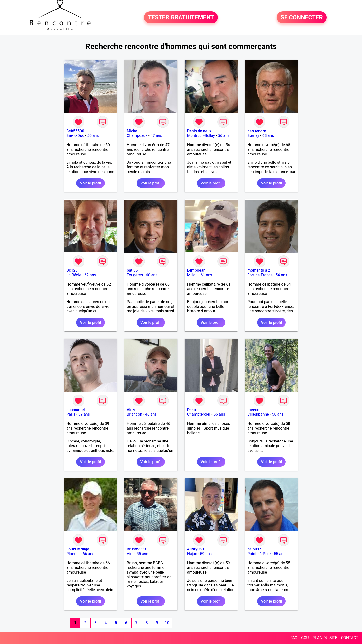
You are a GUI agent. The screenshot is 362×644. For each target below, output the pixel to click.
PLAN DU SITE (325, 638)
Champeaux (137, 136)
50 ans (93, 136)
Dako (192, 410)
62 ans (90, 275)
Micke (132, 131)
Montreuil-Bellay (201, 136)
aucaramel (76, 410)
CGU (305, 638)
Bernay (253, 136)
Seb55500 (75, 131)
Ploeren (73, 554)
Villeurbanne (258, 414)
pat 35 (132, 270)
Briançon (134, 414)
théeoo (253, 410)
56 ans (224, 136)
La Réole (74, 275)
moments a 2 (259, 270)
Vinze (132, 410)
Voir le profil (90, 183)
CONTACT (350, 638)
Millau (192, 275)
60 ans (152, 275)
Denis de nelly (199, 131)
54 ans (281, 275)
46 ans (151, 414)
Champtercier (199, 414)
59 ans (206, 554)
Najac (192, 554)
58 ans (278, 414)
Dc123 (72, 270)
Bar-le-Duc (75, 136)
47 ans (156, 136)
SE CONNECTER (302, 18)
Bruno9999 (136, 549)
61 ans (206, 275)
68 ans (268, 136)
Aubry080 (195, 549)
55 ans (142, 554)
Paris (71, 414)
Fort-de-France (260, 275)
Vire (130, 554)
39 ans (84, 414)
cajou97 (254, 549)
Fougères (135, 275)
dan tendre (257, 131)
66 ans (88, 554)
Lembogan (196, 270)
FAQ (294, 638)
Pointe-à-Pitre (259, 554)
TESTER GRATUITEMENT (181, 18)
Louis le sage (78, 549)
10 (167, 623)
